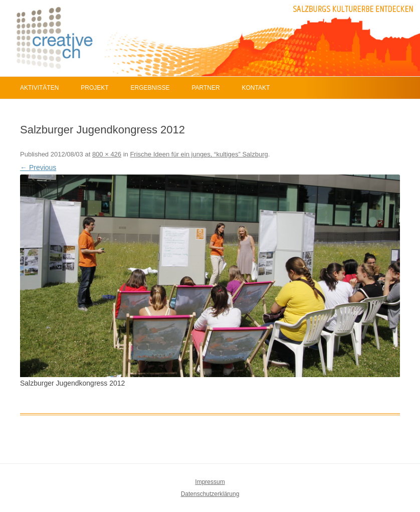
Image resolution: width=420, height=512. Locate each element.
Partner (205, 88)
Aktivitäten (39, 88)
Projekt (94, 88)
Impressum (210, 482)
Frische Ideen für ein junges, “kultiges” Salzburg (199, 154)
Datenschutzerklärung (210, 494)
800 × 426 (107, 154)
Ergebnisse (150, 88)
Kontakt (256, 88)
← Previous (38, 167)
